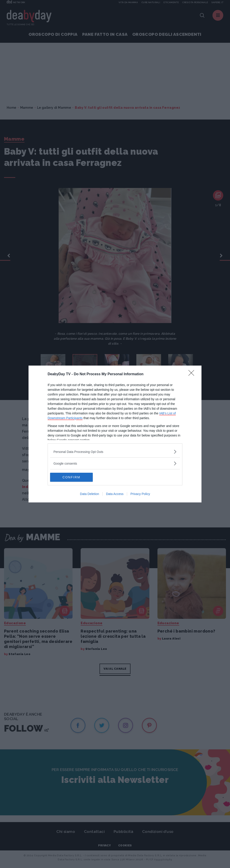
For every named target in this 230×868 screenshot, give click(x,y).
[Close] (193, 374)
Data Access (115, 494)
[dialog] (115, 434)
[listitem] (115, 452)
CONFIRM (71, 477)
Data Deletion (90, 494)
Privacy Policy (140, 494)
